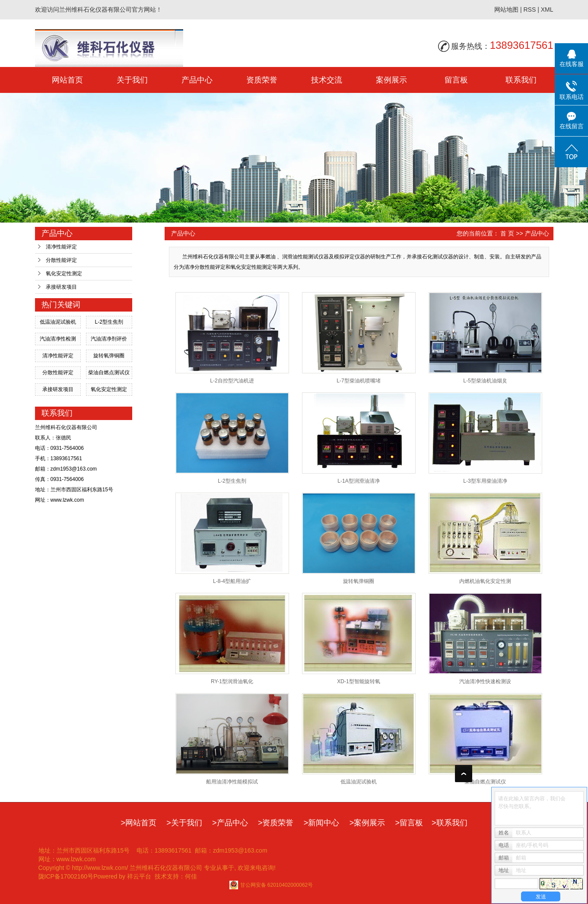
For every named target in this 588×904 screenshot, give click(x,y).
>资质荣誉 (276, 823)
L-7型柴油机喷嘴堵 (358, 381)
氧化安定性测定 (64, 274)
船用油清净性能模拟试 (232, 782)
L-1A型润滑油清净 (358, 481)
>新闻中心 (322, 823)
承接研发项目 (61, 287)
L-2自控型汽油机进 (232, 381)
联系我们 (521, 80)
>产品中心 (230, 823)
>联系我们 (450, 823)
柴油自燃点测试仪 (109, 372)
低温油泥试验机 (58, 322)
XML (547, 10)
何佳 (191, 876)
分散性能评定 (61, 260)
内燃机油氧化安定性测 (485, 581)
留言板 (456, 80)
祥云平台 (139, 876)
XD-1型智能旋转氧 (358, 681)
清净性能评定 (61, 247)
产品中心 (197, 80)
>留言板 (409, 823)
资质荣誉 (262, 80)
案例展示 (391, 80)
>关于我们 (184, 823)
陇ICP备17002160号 (66, 876)
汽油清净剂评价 (109, 339)
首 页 (507, 233)
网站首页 (67, 80)
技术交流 (327, 80)
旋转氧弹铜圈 (109, 356)
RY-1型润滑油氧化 (232, 681)
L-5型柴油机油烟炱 (485, 381)
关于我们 (132, 80)
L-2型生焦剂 (109, 322)
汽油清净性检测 (58, 339)
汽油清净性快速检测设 (485, 681)
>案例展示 (367, 823)
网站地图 (506, 10)
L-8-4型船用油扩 (232, 581)
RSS (529, 10)
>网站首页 (138, 823)
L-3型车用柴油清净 (485, 481)
